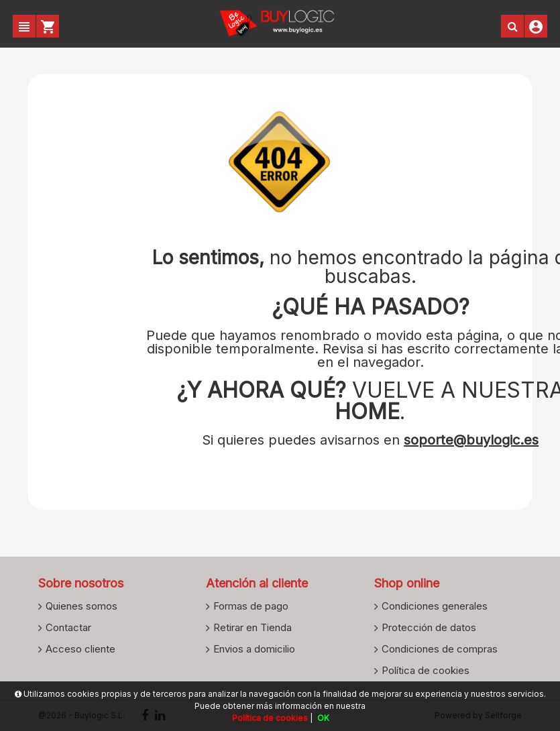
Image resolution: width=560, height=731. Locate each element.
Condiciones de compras (440, 649)
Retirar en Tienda (253, 627)
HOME (367, 411)
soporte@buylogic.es (471, 440)
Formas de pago (251, 606)
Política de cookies (426, 670)
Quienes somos (81, 606)
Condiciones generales (435, 606)
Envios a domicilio (254, 649)
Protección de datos (429, 627)
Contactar (68, 627)
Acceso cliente (80, 649)
